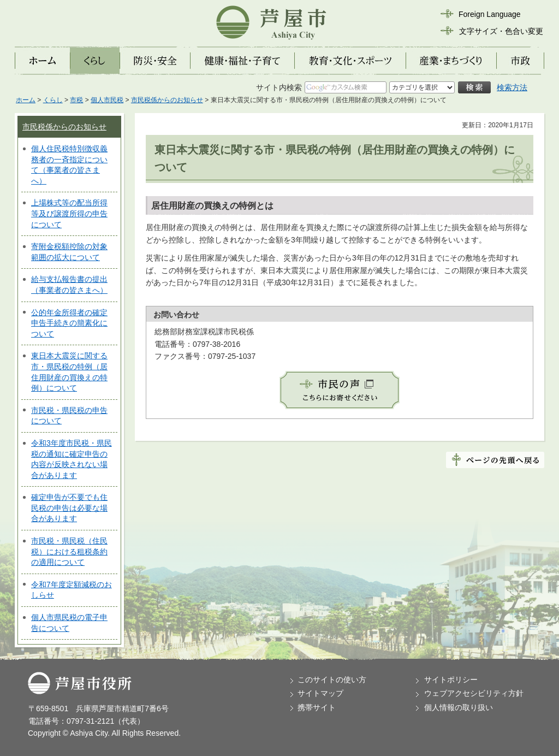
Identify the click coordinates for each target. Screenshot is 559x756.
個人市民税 (107, 100)
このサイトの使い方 (332, 680)
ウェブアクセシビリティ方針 (474, 693)
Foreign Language (490, 14)
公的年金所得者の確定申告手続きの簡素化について (69, 323)
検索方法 (512, 87)
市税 (76, 100)
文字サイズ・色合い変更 (501, 31)
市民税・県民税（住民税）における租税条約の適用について (69, 551)
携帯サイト (317, 707)
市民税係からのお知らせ (167, 100)
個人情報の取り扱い (459, 707)
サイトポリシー (451, 680)
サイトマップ (320, 693)
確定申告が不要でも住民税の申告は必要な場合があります (69, 508)
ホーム (26, 100)
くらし (53, 100)
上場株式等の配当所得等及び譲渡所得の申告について (69, 213)
